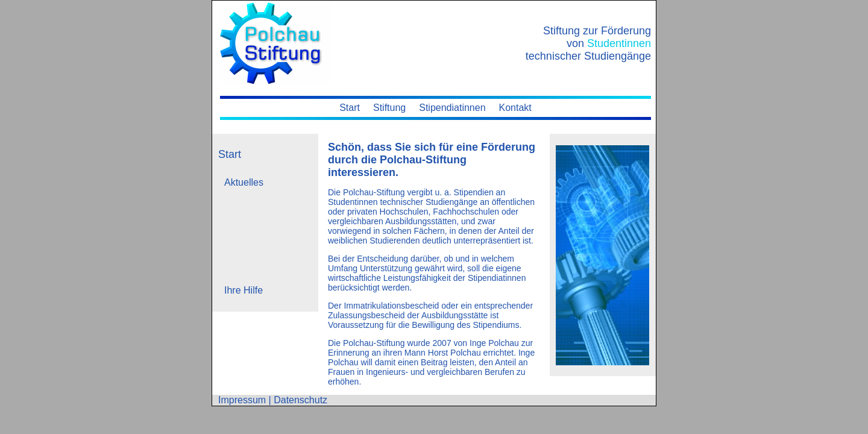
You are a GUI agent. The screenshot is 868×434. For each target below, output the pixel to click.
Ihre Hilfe (244, 290)
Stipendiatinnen (452, 108)
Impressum (242, 400)
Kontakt (515, 108)
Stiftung (389, 108)
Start (350, 108)
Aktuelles (244, 182)
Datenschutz (300, 400)
